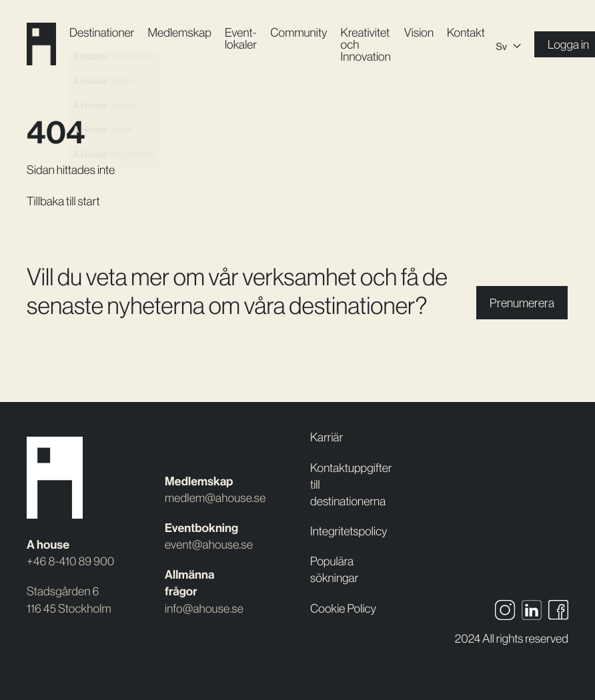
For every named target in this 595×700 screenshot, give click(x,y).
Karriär (327, 437)
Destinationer (102, 32)
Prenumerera (522, 303)
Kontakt (466, 32)
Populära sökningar (334, 569)
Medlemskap (179, 32)
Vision (419, 32)
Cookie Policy (343, 608)
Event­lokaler (241, 38)
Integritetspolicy (349, 531)
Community (299, 32)
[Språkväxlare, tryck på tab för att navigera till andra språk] (509, 45)
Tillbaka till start (63, 201)
